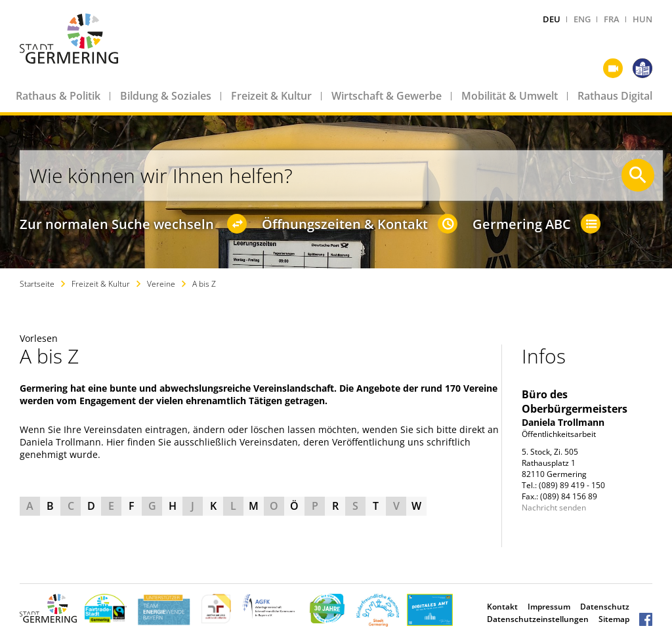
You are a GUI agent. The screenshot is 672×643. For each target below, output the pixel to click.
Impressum (549, 607)
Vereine (161, 284)
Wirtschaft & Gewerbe (387, 96)
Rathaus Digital (615, 96)
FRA (612, 19)
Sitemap (614, 619)
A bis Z (204, 284)
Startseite (37, 284)
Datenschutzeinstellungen (538, 619)
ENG (582, 19)
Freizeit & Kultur (271, 96)
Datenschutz (605, 607)
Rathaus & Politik (58, 96)
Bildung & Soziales (166, 96)
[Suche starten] (638, 175)
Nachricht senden (554, 508)
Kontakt (502, 607)
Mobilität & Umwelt (510, 96)
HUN (642, 19)
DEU (552, 19)
